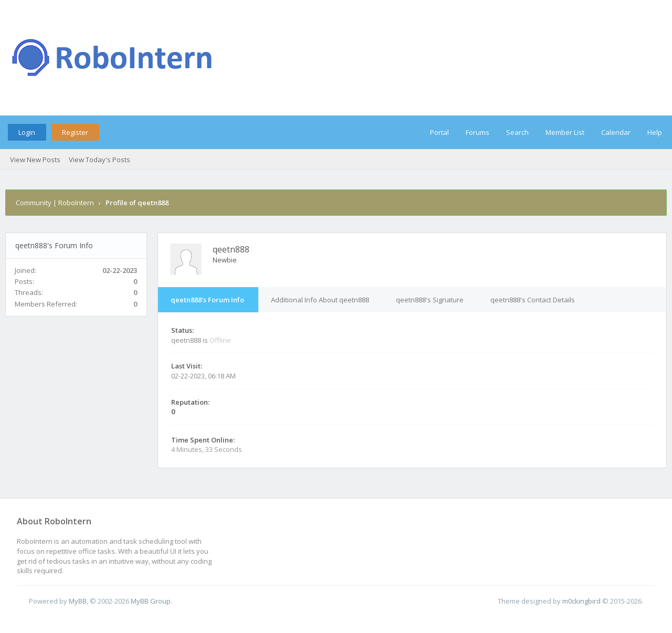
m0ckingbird (581, 601)
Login (27, 132)
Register (75, 132)
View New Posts (35, 160)
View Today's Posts (99, 160)
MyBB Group (151, 601)
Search (517, 132)
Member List (565, 132)
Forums (477, 132)
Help (655, 132)
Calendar (616, 132)
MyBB (78, 601)
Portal (439, 132)
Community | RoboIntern (55, 203)
